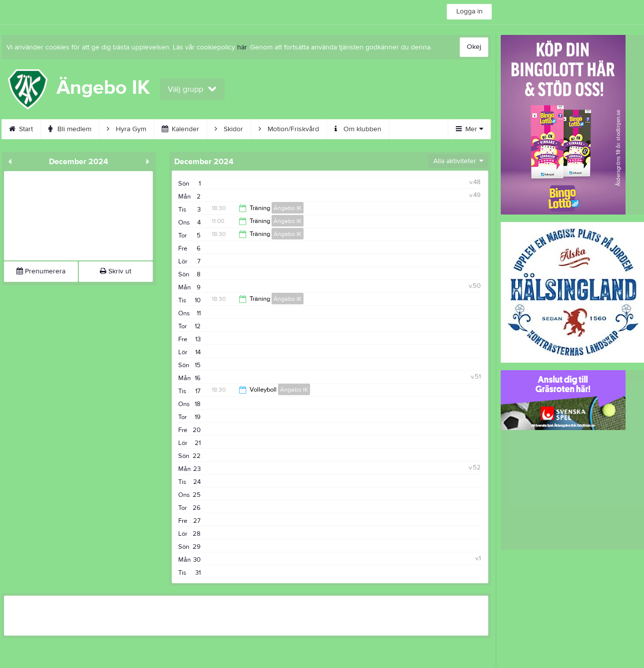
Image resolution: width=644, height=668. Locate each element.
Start (21, 129)
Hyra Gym (127, 129)
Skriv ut (116, 271)
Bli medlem (70, 129)
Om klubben (358, 129)
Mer (470, 129)
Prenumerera (41, 271)
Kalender (180, 129)
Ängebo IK (288, 208)
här (242, 47)
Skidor (229, 129)
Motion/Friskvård (289, 129)
